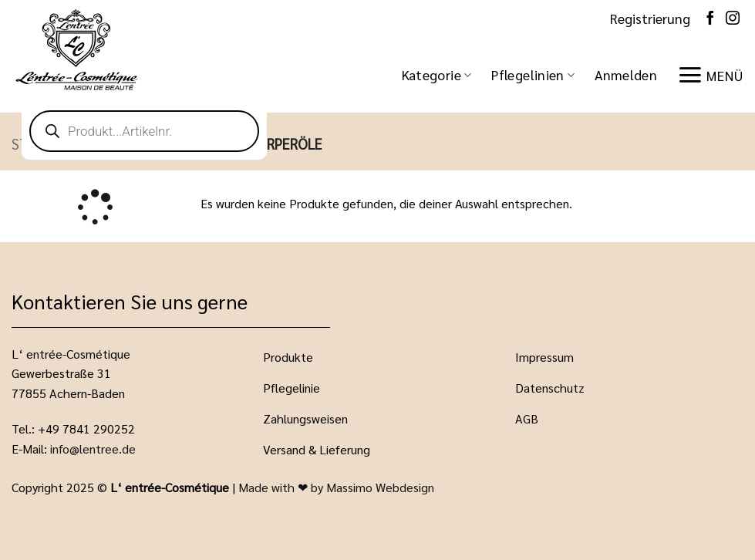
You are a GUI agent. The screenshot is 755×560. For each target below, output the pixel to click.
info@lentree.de (93, 449)
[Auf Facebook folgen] (710, 18)
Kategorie (437, 74)
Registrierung (650, 18)
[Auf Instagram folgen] (733, 18)
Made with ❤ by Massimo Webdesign (336, 487)
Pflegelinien (533, 74)
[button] (626, 75)
